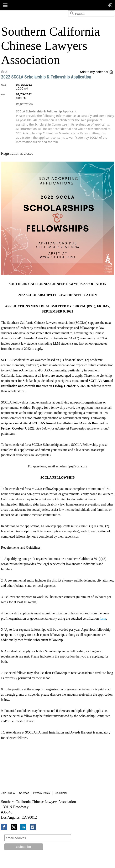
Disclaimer (61, 793)
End (3, 94)
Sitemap (24, 793)
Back (4, 71)
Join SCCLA (8, 793)
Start (4, 85)
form (103, 618)
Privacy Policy (42, 793)
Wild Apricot (80, 860)
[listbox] (97, 72)
